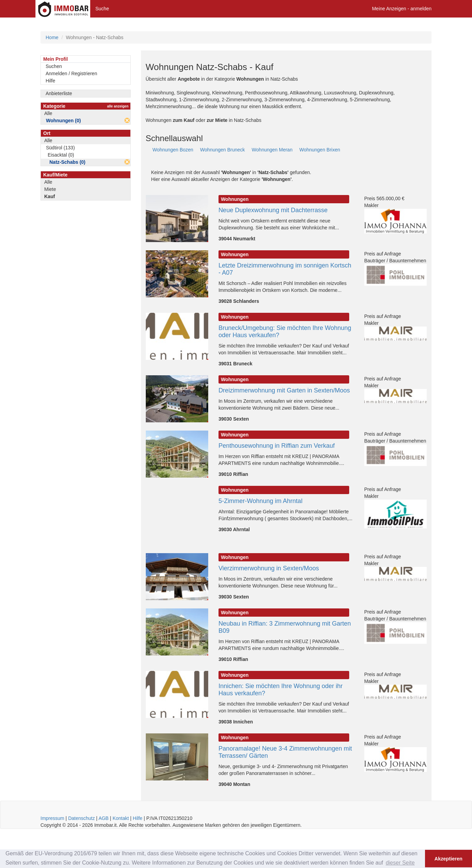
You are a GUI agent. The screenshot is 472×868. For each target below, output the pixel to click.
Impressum (52, 818)
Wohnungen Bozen (173, 150)
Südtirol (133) (60, 148)
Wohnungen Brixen (320, 150)
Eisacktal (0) (61, 155)
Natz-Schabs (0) (67, 162)
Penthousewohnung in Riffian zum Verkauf (277, 446)
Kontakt (121, 818)
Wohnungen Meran (272, 150)
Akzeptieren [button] (449, 859)
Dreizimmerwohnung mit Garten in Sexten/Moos (284, 390)
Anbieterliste (59, 93)
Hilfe (50, 81)
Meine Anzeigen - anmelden (402, 9)
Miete (50, 189)
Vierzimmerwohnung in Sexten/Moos (269, 568)
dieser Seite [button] (400, 863)
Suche (102, 9)
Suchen (54, 66)
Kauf (50, 196)
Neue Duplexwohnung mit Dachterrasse (273, 210)
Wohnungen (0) (63, 121)
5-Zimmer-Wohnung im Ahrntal (261, 501)
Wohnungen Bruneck (222, 150)
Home (52, 37)
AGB (104, 818)
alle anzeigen (118, 106)
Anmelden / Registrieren (71, 73)
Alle (48, 113)
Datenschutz (82, 818)
